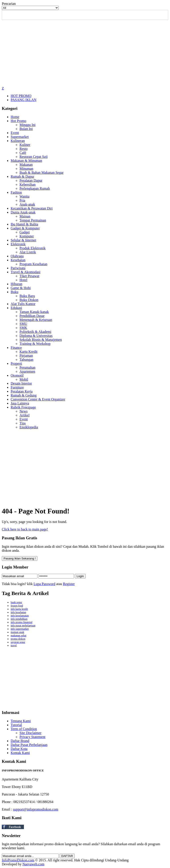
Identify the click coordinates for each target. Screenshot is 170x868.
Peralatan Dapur (31, 180)
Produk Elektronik (33, 248)
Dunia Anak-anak (23, 212)
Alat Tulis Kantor (23, 304)
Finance (16, 348)
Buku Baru (27, 296)
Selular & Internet (23, 240)
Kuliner (25, 145)
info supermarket (20, 629)
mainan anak (17, 632)
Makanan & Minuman (26, 161)
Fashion (16, 192)
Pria (22, 200)
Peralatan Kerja (22, 391)
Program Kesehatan (33, 264)
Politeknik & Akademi (35, 332)
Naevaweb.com (33, 864)
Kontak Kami (20, 753)
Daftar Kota (19, 749)
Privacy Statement (32, 737)
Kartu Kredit (28, 352)
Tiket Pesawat (29, 276)
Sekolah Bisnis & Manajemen (41, 340)
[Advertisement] (85, 53)
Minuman (26, 169)
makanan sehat (18, 635)
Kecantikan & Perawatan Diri (32, 208)
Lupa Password (44, 584)
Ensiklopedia (29, 427)
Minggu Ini (27, 125)
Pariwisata (18, 268)
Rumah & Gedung (24, 395)
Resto (23, 149)
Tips (23, 423)
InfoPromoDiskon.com (18, 860)
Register (69, 584)
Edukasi (16, 308)
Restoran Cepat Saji (34, 157)
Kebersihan (28, 184)
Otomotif (17, 375)
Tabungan (26, 360)
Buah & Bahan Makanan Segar (42, 173)
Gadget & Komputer (25, 228)
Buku (14, 292)
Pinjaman (26, 356)
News (23, 411)
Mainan (25, 216)
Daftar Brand (20, 741)
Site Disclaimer (30, 733)
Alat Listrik (28, 252)
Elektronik (18, 244)
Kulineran (18, 141)
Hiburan (16, 284)
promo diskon (18, 639)
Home (15, 117)
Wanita (24, 196)
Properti (16, 363)
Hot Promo (18, 121)
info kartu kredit (19, 609)
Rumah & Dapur (22, 176)
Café (23, 153)
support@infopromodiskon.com (36, 809)
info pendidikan (19, 619)
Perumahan (27, 367)
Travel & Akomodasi (26, 272)
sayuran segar (18, 642)
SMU (23, 324)
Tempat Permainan (33, 220)
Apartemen (27, 371)
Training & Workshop (35, 344)
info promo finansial (21, 622)
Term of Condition (24, 729)
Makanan (26, 165)
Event (15, 133)
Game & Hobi (21, 288)
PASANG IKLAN (23, 100)
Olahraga (17, 256)
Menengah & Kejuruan (36, 320)
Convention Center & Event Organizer (38, 399)
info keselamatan (20, 616)
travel (14, 645)
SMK (23, 328)
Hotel (23, 280)
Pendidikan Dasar (32, 316)
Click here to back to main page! (25, 529)
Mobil (24, 379)
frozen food (17, 606)
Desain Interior (21, 383)
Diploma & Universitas (36, 336)
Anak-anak (27, 204)
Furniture (17, 387)
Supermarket (20, 137)
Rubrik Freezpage (23, 407)
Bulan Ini (26, 129)
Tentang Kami (21, 721)
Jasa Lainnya (20, 403)
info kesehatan (18, 612)
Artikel (24, 415)
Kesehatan (18, 260)
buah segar (16, 602)
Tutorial (16, 725)
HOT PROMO (21, 96)
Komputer (27, 236)
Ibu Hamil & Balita (24, 224)
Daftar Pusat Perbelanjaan (29, 745)
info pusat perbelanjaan (23, 626)
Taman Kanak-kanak (34, 312)
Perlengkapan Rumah (35, 188)
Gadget (25, 232)
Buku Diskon (29, 300)
